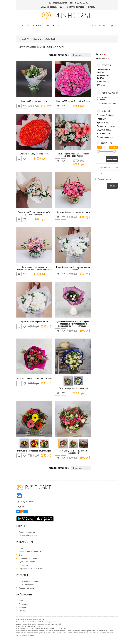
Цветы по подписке (27, 585)
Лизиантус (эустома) (106, 126)
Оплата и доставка (76, 7)
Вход (43, 7)
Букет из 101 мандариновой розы (34, 154)
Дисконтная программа (29, 535)
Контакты (91, 7)
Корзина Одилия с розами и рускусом (73, 212)
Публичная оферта (27, 562)
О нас (21, 548)
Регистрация (52, 7)
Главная (24, 39)
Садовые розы (104, 130)
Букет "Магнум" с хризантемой (34, 322)
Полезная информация (29, 558)
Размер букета (103, 179)
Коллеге (37, 39)
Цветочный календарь (28, 581)
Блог (62, 7)
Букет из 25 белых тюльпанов (34, 101)
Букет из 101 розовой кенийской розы (73, 101)
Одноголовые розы (106, 137)
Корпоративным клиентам (30, 552)
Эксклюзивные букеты (104, 71)
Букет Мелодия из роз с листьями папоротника (73, 452)
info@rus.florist (60, 3)
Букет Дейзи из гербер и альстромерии (34, 451)
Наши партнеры (26, 565)
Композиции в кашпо (106, 103)
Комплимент (51, 39)
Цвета (99, 173)
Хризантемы (103, 122)
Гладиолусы (102, 119)
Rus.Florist (20, 628)
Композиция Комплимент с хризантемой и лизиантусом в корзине (34, 268)
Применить (112, 159)
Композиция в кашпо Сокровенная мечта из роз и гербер (73, 155)
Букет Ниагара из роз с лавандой (73, 388)
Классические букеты (103, 77)
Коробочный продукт (28, 588)
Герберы (110, 115)
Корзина (22, 607)
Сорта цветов (103, 168)
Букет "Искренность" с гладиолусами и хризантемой (73, 268)
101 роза (101, 85)
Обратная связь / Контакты (30, 568)
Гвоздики (101, 115)
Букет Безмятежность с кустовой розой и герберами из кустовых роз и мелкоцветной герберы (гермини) (73, 324)
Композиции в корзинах (103, 98)
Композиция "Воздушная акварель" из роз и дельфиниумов (34, 213)
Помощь (22, 611)
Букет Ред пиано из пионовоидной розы (34, 379)
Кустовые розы (104, 133)
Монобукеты (103, 82)
